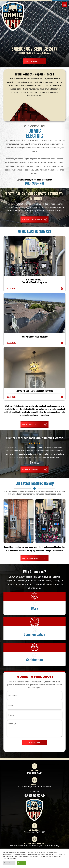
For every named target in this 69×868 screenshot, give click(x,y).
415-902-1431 (34, 773)
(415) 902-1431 (35, 183)
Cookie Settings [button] (9, 863)
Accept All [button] (21, 863)
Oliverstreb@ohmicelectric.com (35, 787)
